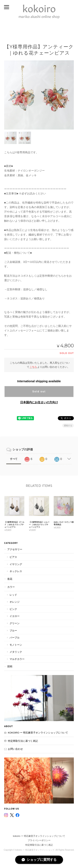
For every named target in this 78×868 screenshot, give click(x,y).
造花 (10, 579)
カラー (11, 587)
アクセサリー (15, 549)
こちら (33, 367)
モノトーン (16, 645)
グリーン (15, 623)
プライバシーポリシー (39, 840)
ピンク (13, 609)
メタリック (16, 652)
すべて (14, 459)
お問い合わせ (15, 749)
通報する (68, 426)
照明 (10, 666)
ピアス (13, 557)
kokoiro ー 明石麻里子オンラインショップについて (38, 733)
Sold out (39, 392)
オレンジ (15, 602)
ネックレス (16, 571)
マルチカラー (17, 659)
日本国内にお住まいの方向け (39, 402)
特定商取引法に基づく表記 (23, 741)
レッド (13, 595)
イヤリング (16, 564)
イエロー (15, 616)
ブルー (13, 630)
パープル (15, 638)
